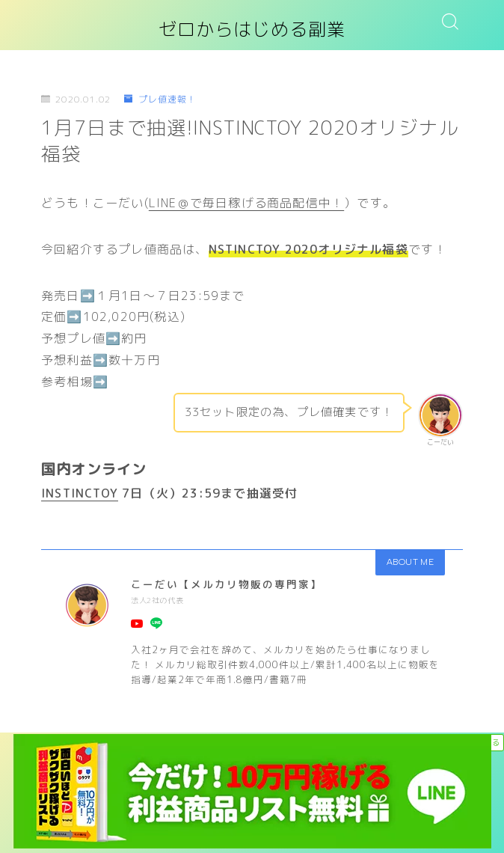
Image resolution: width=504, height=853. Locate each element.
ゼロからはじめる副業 (252, 30)
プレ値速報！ (160, 99)
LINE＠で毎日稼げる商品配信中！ (246, 203)
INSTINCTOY (80, 493)
